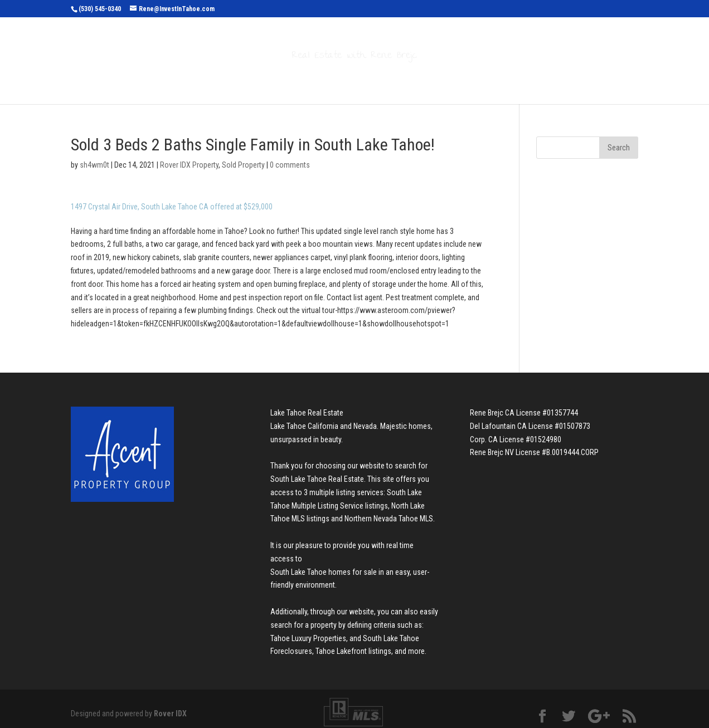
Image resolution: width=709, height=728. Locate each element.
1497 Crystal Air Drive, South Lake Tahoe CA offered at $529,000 (172, 201)
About (436, 79)
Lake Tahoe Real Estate (307, 407)
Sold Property (243, 159)
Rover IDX (170, 708)
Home (187, 79)
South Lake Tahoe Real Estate (317, 473)
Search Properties (256, 79)
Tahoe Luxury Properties (308, 633)
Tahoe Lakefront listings (353, 646)
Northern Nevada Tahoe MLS (389, 513)
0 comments (290, 159)
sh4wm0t (94, 159)
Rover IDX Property (189, 159)
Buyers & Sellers (360, 79)
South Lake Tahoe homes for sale (324, 566)
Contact (493, 79)
